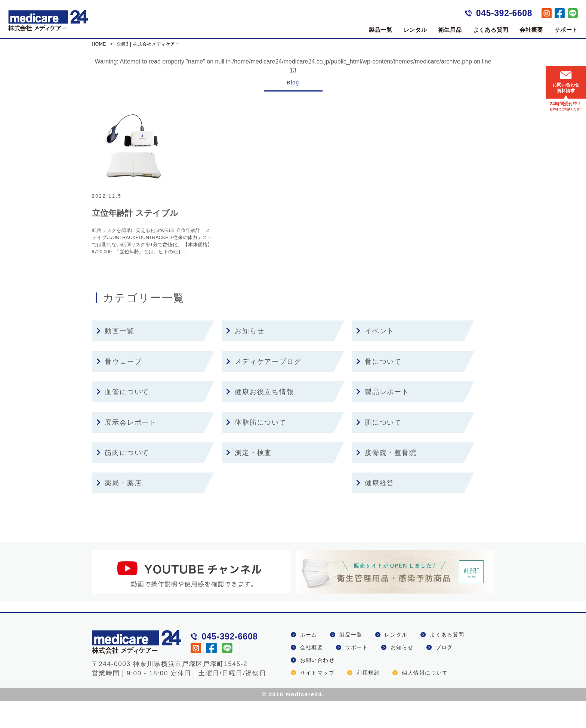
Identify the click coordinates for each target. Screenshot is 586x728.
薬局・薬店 (119, 510)
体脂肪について (256, 449)
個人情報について (425, 700)
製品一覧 (381, 30)
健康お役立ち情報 (260, 419)
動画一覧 (115, 358)
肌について (379, 449)
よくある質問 (491, 30)
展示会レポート (127, 449)
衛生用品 (450, 30)
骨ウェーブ (119, 388)
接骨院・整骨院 (386, 480)
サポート (566, 30)
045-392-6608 (504, 13)
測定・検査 (249, 480)
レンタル (415, 30)
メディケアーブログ (264, 388)
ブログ (444, 674)
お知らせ (245, 358)
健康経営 (375, 510)
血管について (123, 419)
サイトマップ (317, 700)
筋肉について (123, 480)
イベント (375, 358)
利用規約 (368, 700)
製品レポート (383, 419)
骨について (379, 388)
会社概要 (531, 30)
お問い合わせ (317, 687)
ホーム (309, 662)
